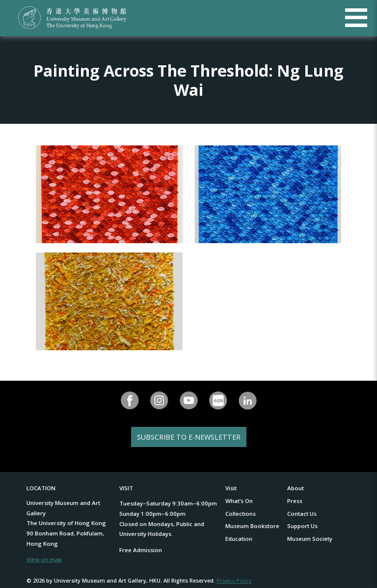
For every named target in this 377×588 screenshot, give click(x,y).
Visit (231, 488)
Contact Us (302, 514)
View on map (44, 559)
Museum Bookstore (252, 526)
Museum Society (310, 539)
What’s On (239, 501)
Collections (241, 514)
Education (239, 539)
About (296, 488)
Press (295, 501)
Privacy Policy (234, 580)
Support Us (302, 526)
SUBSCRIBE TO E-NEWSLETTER (189, 437)
